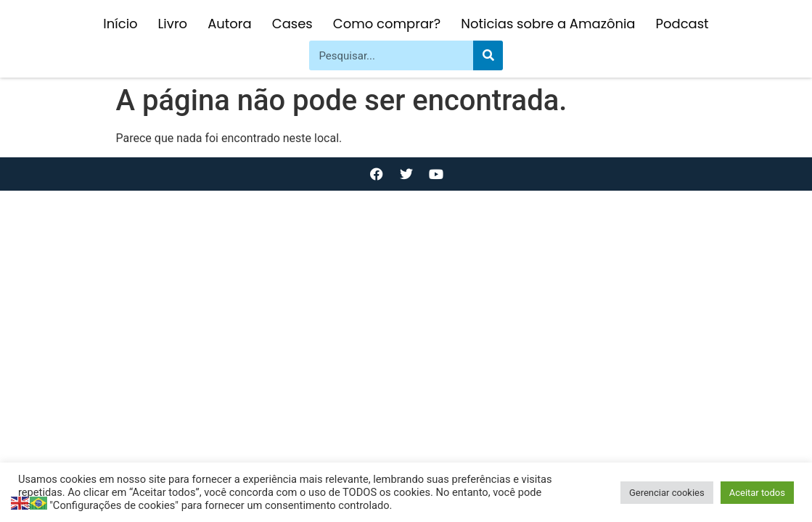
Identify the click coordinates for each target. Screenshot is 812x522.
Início (120, 24)
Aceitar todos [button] (757, 493)
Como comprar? (387, 24)
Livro (173, 24)
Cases (292, 24)
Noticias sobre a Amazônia (548, 24)
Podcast (682, 24)
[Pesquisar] (488, 55)
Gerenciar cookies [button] (667, 493)
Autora (230, 24)
